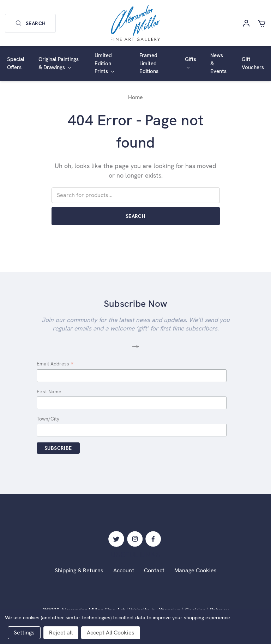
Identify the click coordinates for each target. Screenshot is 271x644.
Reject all (61, 633)
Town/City (48, 419)
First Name (49, 392)
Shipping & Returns (79, 570)
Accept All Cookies (111, 633)
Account (124, 570)
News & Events (218, 63)
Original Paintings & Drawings (59, 63)
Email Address (55, 364)
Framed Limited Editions (149, 63)
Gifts (191, 62)
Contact (154, 570)
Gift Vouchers (253, 63)
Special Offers (16, 63)
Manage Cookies (195, 570)
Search (30, 23)
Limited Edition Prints (104, 63)
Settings (24, 633)
